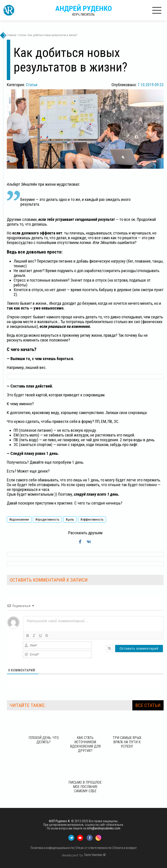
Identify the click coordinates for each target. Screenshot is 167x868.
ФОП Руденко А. (60, 821)
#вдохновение (19, 519)
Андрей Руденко (84, 10)
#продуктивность (47, 519)
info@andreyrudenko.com (104, 828)
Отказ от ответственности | (94, 848)
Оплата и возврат (125, 848)
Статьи (32, 85)
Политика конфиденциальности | (53, 848)
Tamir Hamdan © (95, 855)
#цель (70, 519)
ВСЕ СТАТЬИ (148, 705)
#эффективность (92, 519)
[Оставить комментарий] (139, 649)
